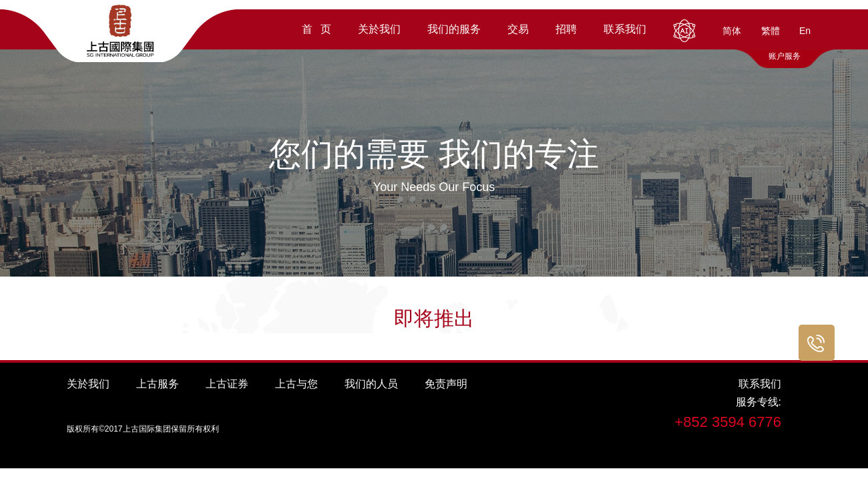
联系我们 (760, 384)
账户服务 (785, 56)
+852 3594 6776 (728, 422)
